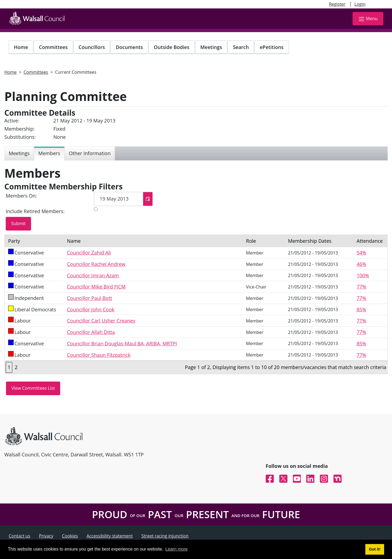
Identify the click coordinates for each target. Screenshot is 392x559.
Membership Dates (310, 241)
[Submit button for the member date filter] (18, 224)
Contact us (19, 536)
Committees (53, 47)
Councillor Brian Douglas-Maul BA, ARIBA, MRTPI (122, 343)
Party (14, 241)
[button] (148, 199)
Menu (368, 19)
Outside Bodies (172, 47)
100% (363, 275)
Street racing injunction (165, 536)
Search (241, 47)
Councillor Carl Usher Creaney (101, 321)
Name (74, 241)
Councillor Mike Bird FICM (96, 287)
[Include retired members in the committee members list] (96, 209)
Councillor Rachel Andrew (96, 264)
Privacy (46, 536)
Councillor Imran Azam (93, 275)
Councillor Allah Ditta (91, 332)
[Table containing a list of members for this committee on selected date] (196, 304)
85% (361, 309)
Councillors (92, 47)
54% (361, 253)
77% (361, 287)
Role (251, 241)
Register (337, 4)
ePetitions (272, 47)
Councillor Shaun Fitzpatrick (99, 355)
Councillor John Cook (91, 309)
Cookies (70, 536)
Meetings (211, 47)
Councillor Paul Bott (90, 298)
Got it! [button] (375, 549)
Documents (129, 47)
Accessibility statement (110, 536)
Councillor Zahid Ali (89, 253)
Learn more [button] (176, 549)
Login (360, 4)
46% (361, 264)
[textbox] (123, 199)
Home (21, 47)
